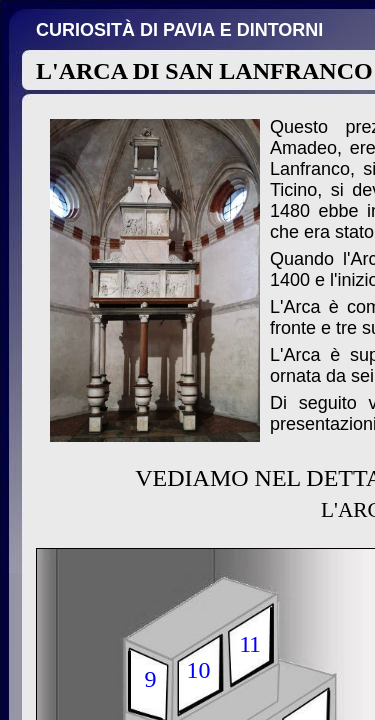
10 (199, 670)
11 (249, 644)
